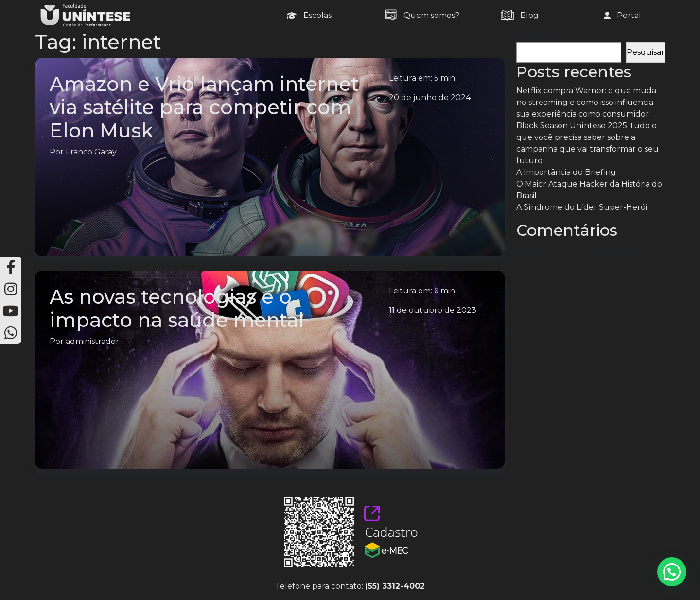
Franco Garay (91, 152)
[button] (672, 572)
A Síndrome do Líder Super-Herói (582, 207)
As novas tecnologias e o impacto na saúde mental (177, 308)
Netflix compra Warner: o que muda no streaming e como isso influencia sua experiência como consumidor (586, 102)
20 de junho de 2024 (430, 97)
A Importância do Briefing (566, 172)
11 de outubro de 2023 (433, 310)
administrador (92, 341)
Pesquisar (535, 36)
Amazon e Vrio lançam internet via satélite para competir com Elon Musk (204, 107)
